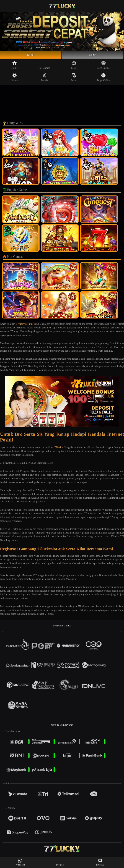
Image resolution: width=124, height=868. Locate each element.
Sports (14, 78)
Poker (74, 78)
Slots (74, 66)
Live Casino (103, 66)
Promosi (60, 862)
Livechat (100, 862)
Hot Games (44, 66)
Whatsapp (20, 862)
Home (15, 66)
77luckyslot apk (25, 325)
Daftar (31, 55)
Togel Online (104, 78)
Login (93, 55)
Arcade (44, 78)
